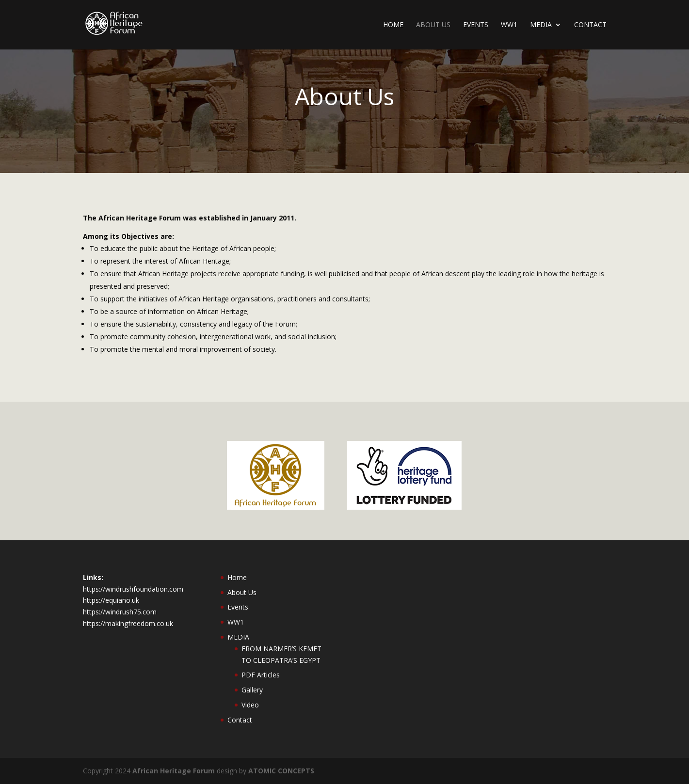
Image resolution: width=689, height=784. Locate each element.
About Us (433, 25)
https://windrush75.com (120, 612)
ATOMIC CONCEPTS (281, 771)
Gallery (252, 690)
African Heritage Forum (174, 771)
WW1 (509, 25)
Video (250, 705)
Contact (590, 25)
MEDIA (541, 25)
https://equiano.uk (111, 600)
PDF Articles (261, 675)
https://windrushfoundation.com (133, 589)
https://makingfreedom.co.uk (128, 623)
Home (393, 25)
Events (476, 25)
